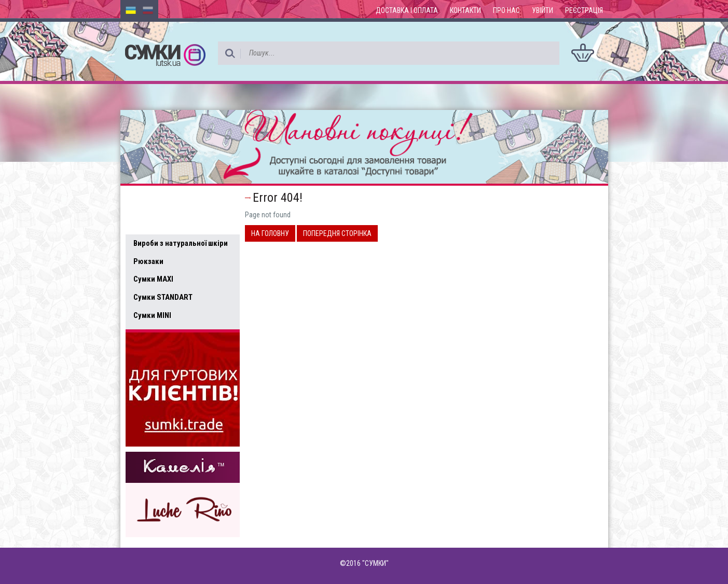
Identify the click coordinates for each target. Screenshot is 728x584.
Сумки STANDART (163, 297)
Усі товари (156, 222)
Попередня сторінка (337, 233)
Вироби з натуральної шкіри (181, 243)
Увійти (542, 10)
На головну (270, 233)
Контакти (465, 10)
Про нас (506, 10)
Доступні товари (169, 200)
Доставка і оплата (407, 10)
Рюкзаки (148, 261)
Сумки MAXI (153, 279)
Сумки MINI (152, 315)
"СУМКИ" (375, 563)
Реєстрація (584, 10)
